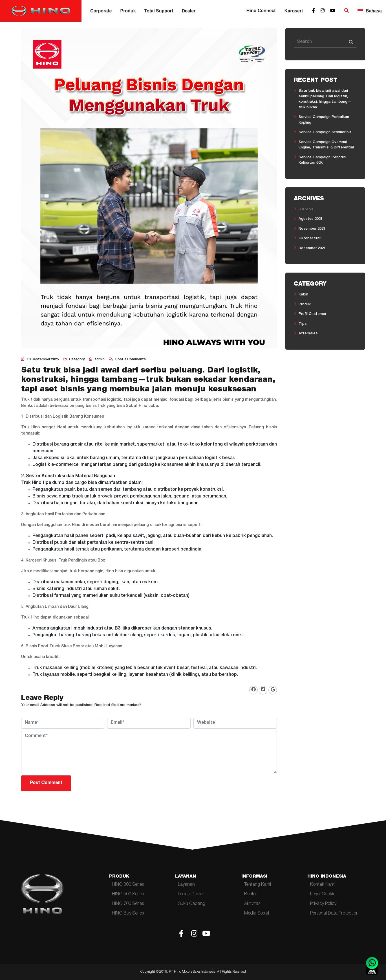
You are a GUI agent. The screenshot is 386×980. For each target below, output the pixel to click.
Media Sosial (257, 914)
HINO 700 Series (128, 904)
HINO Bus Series (128, 914)
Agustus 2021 (311, 219)
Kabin (303, 295)
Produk (128, 11)
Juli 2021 (306, 210)
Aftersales (308, 334)
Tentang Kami (258, 885)
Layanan (186, 885)
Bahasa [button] (370, 11)
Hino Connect (261, 11)
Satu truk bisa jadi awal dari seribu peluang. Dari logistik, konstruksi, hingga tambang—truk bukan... (325, 99)
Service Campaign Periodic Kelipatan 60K (322, 160)
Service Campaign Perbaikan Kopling (324, 120)
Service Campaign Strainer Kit (325, 132)
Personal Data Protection (334, 914)
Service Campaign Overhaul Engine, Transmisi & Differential (326, 145)
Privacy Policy (323, 904)
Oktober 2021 (310, 239)
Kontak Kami (323, 885)
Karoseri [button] (294, 11)
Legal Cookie (323, 895)
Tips (303, 324)
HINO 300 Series (128, 885)
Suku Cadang (192, 904)
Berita (250, 895)
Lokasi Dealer (191, 895)
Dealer (188, 11)
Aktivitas (252, 904)
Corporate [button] (101, 11)
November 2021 (312, 229)
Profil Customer (312, 314)
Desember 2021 (312, 248)
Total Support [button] (159, 11)
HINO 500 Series (128, 895)
